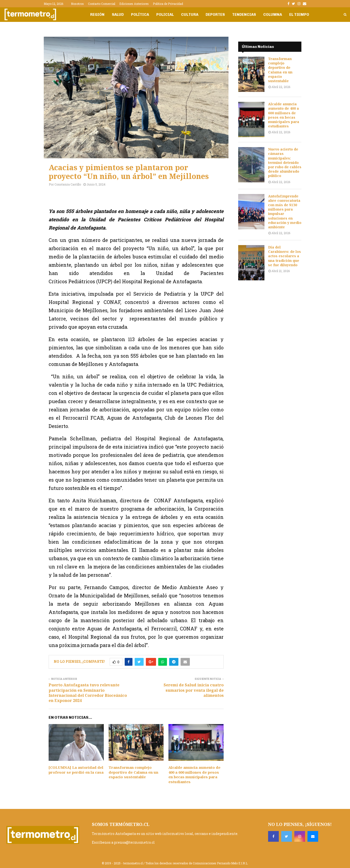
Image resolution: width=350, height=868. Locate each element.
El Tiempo (299, 15)
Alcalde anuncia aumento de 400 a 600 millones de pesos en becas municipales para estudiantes (194, 775)
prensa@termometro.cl (134, 842)
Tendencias (244, 15)
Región (97, 15)
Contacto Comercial (102, 4)
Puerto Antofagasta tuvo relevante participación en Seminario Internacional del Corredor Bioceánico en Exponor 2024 (88, 693)
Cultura (190, 15)
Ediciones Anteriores (134, 4)
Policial (165, 15)
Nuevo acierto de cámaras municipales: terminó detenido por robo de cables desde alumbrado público (285, 162)
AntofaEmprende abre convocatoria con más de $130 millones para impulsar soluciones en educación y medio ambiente (285, 212)
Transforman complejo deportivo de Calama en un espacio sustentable (133, 772)
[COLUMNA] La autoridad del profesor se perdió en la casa (76, 770)
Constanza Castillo (68, 184)
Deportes (215, 15)
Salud (118, 15)
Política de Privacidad (168, 4)
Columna (273, 15)
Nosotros (77, 4)
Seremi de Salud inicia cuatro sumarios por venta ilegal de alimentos (194, 690)
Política (140, 15)
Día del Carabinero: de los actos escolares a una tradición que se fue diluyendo (284, 256)
